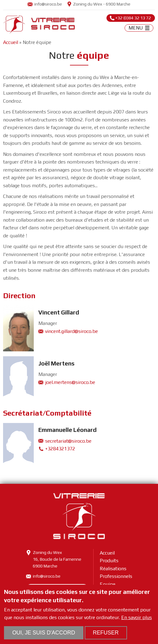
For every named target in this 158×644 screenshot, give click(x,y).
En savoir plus (137, 618)
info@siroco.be (48, 4)
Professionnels (116, 576)
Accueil (11, 42)
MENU (136, 28)
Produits (109, 561)
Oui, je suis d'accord (44, 633)
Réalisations (113, 569)
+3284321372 (60, 449)
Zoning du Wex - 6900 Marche (102, 4)
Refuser (106, 633)
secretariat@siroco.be (68, 441)
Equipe (108, 584)
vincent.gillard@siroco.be (71, 331)
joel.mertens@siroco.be (70, 382)
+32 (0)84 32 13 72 (133, 18)
